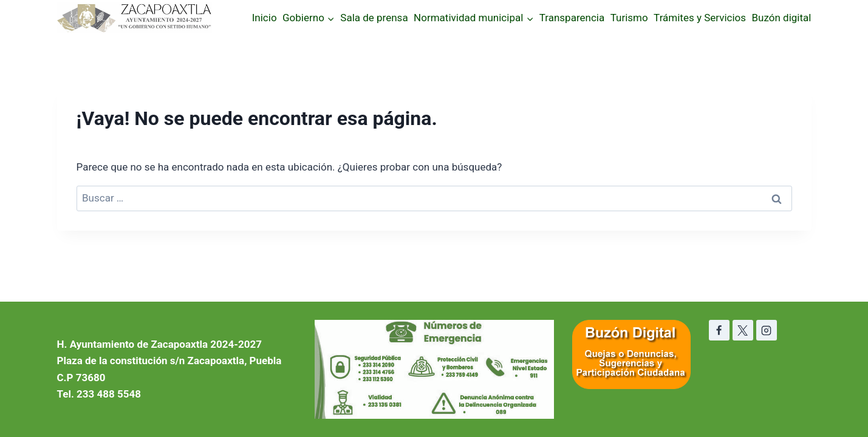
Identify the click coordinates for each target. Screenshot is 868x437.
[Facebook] (719, 330)
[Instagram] (767, 330)
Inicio (265, 18)
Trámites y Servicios (700, 18)
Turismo (629, 18)
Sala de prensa (374, 18)
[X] (743, 330)
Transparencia (572, 18)
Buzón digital (782, 18)
